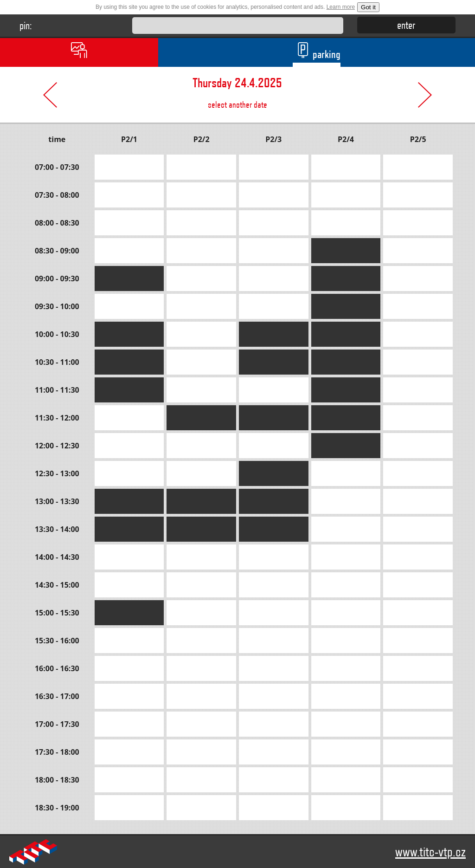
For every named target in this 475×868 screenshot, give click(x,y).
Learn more (341, 7)
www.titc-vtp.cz (430, 851)
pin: (26, 25)
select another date (238, 88)
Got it (368, 7)
